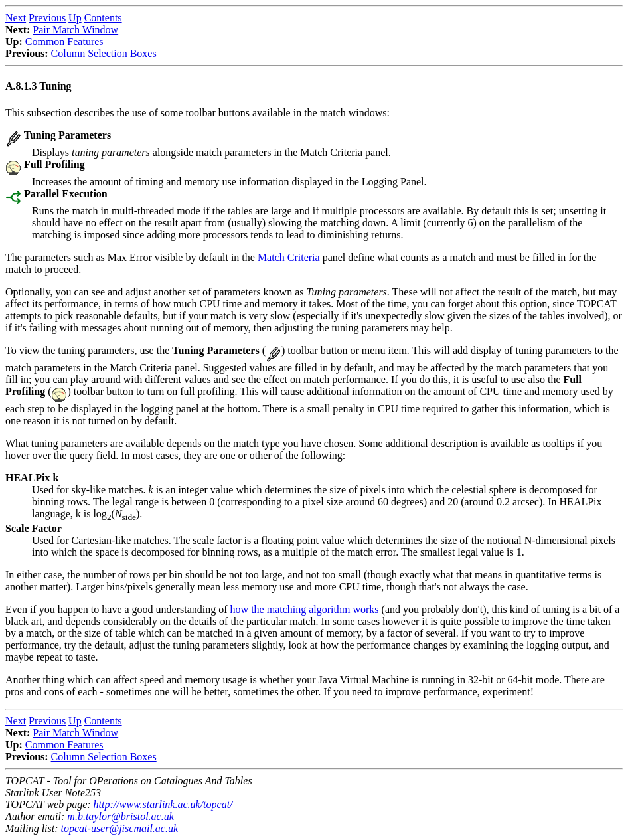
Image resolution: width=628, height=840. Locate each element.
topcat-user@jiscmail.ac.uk (119, 828)
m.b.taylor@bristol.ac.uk (120, 816)
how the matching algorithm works (305, 609)
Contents (103, 18)
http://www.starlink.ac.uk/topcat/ (163, 804)
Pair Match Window (75, 30)
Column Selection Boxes (104, 53)
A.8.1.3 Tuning (39, 86)
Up (75, 18)
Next (16, 18)
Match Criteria (289, 257)
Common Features (64, 42)
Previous (47, 18)
